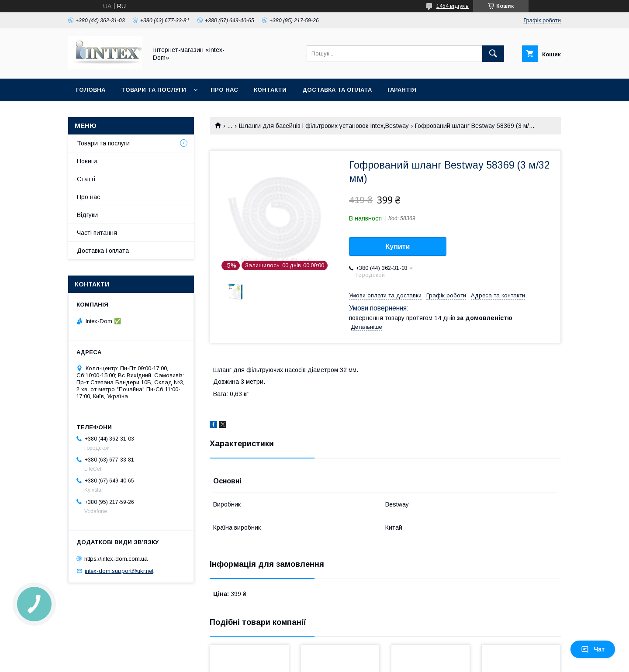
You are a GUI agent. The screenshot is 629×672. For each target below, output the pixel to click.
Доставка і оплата (103, 251)
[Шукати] (493, 54)
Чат (593, 649)
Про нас (224, 90)
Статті (86, 179)
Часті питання (97, 233)
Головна (91, 90)
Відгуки (87, 215)
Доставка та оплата (337, 90)
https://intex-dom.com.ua (116, 558)
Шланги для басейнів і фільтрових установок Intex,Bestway (324, 126)
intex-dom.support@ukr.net (119, 571)
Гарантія (402, 90)
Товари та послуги (154, 90)
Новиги (87, 161)
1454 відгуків (453, 6)
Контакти (270, 90)
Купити (398, 246)
